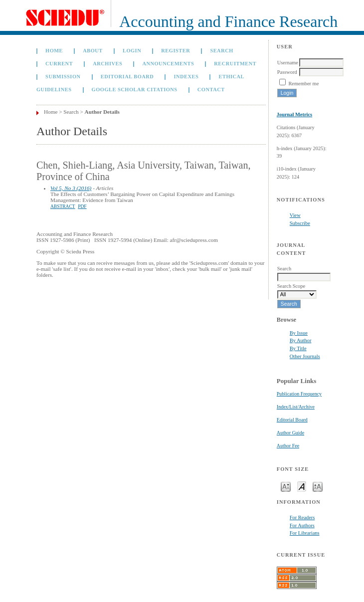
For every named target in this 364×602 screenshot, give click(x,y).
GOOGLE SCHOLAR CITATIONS (135, 90)
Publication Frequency (299, 394)
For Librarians (305, 533)
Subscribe (300, 223)
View (295, 215)
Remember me (303, 84)
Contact (211, 90)
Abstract (63, 206)
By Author (301, 340)
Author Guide (290, 433)
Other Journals (305, 356)
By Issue (299, 333)
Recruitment (235, 64)
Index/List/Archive (296, 407)
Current (59, 64)
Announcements (168, 64)
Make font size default (302, 486)
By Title (298, 348)
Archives (107, 64)
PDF (82, 206)
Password (287, 72)
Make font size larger (318, 486)
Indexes (186, 77)
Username (288, 63)
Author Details (102, 112)
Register (176, 51)
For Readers (302, 517)
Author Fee (288, 446)
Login (132, 51)
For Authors (302, 525)
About (93, 51)
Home (54, 51)
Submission (63, 77)
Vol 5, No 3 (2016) (71, 188)
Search (221, 51)
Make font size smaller (286, 486)
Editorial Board (292, 420)
